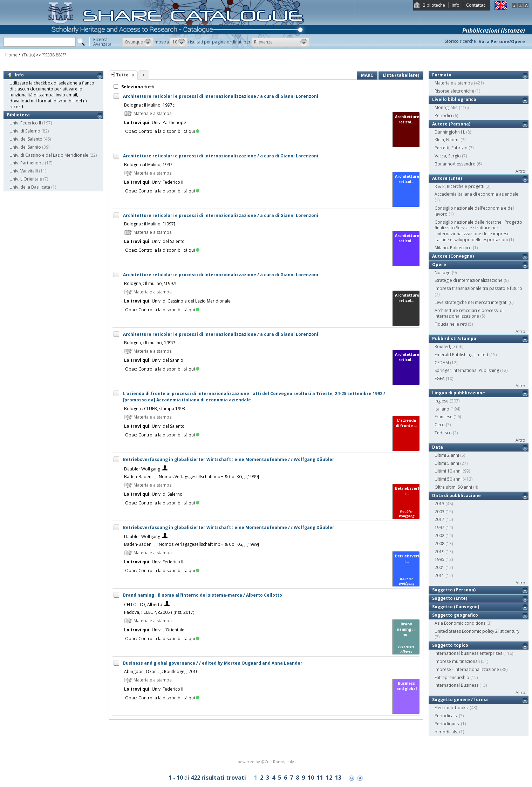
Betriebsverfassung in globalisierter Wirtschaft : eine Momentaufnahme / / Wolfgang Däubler (229, 459)
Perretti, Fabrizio (451, 148)
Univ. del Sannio (25, 147)
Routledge (445, 347)
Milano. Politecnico (453, 248)
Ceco (440, 425)
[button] (138, 42)
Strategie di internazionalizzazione (469, 280)
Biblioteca (18, 115)
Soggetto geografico (455, 615)
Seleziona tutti (137, 87)
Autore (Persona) (451, 124)
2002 (439, 535)
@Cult (267, 762)
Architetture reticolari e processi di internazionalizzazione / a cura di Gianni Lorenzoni (221, 96)
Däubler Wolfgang (142, 469)
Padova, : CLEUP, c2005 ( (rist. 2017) (159, 612)
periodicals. (446, 732)
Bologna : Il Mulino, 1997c (149, 105)
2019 (439, 552)
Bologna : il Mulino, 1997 (148, 165)
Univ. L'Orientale (26, 179)
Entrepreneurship (452, 677)
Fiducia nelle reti (451, 324)
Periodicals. (446, 716)
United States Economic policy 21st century (477, 631)
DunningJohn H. (450, 132)
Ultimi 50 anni (448, 479)
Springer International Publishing (467, 370)
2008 (439, 544)
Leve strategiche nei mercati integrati (471, 302)
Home (11, 55)
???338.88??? (54, 55)
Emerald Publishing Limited (461, 355)
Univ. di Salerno (25, 131)
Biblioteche (434, 5)
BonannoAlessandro (455, 164)
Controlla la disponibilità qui (169, 131)
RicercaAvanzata (102, 42)
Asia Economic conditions (460, 623)
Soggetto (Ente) (450, 598)
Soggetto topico (450, 645)
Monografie (446, 107)
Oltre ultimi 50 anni (453, 487)
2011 (439, 575)
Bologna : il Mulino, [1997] (150, 224)
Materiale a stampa (454, 83)
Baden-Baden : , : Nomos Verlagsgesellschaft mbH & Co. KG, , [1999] (192, 477)
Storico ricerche (460, 41)
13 (338, 778)
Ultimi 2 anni (447, 455)
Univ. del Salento (26, 139)
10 (311, 778)
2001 (439, 567)
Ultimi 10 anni (448, 471)
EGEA (440, 378)
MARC (367, 75)
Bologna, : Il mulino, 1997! (149, 343)
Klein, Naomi (447, 140)
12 (329, 778)
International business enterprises (468, 653)
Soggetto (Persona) (454, 590)
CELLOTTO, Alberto (143, 605)
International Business (456, 685)
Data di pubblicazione (456, 496)
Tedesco (443, 433)
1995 (439, 559)
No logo (443, 273)
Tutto (122, 75)
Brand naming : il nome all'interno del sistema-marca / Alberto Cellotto (203, 595)
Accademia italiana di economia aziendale (476, 194)
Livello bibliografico (454, 99)
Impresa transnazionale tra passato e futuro (478, 288)
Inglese (442, 401)
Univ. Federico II (25, 123)
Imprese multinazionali (457, 661)
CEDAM (442, 363)
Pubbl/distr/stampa (454, 338)
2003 (439, 512)
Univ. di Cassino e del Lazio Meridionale (49, 155)
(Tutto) (28, 55)
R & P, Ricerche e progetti (459, 186)
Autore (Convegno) (453, 256)
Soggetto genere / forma (460, 700)
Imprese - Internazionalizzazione (467, 669)
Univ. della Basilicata (30, 187)
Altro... (522, 171)
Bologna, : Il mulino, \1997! (150, 283)
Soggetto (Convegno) (456, 607)
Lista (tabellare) (401, 75)
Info (456, 5)
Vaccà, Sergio (448, 156)
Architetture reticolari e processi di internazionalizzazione (469, 313)
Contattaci (476, 5)
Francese (444, 417)
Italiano (442, 409)
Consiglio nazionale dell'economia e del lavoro (474, 211)
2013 (439, 504)
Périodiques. (447, 724)
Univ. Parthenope (27, 163)
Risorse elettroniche (454, 91)
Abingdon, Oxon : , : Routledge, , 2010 (161, 671)
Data (438, 447)
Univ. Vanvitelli (24, 171)
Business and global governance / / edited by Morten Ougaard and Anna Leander (213, 663)
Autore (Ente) (447, 178)
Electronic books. (452, 708)
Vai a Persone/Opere (502, 42)
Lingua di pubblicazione (459, 393)
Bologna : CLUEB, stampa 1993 (155, 409)
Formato (442, 75)
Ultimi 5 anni (447, 463)
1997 (439, 527)
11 (320, 778)
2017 (439, 519)
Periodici (443, 116)
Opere (439, 264)
